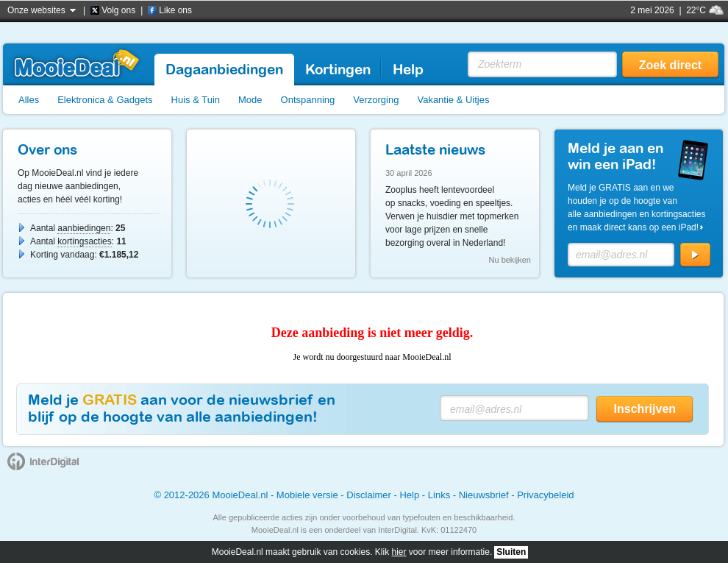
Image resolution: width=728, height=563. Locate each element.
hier (399, 552)
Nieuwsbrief (484, 495)
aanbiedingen (84, 228)
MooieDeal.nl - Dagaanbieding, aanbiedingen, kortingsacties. (76, 63)
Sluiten (511, 552)
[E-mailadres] (621, 255)
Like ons (175, 10)
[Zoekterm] (542, 64)
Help (409, 495)
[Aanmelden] (695, 255)
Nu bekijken (510, 260)
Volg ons (118, 10)
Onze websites (36, 10)
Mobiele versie (307, 495)
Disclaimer (369, 495)
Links (439, 495)
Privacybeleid (545, 495)
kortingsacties (84, 241)
